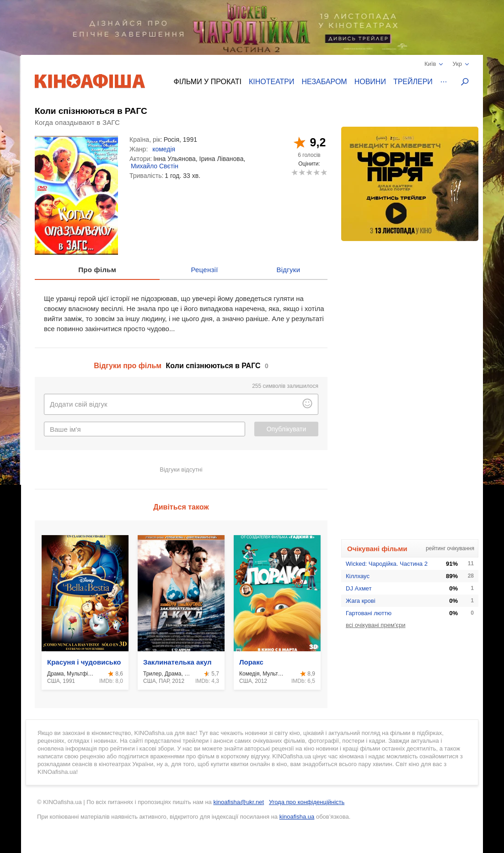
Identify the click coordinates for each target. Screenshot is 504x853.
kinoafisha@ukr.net (239, 802)
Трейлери (413, 82)
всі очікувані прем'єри (375, 625)
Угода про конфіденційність (307, 802)
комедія (164, 149)
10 (324, 172)
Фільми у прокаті (208, 82)
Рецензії (204, 270)
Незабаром (324, 82)
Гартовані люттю (369, 613)
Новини (370, 82)
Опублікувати (287, 429)
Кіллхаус (358, 576)
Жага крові (361, 601)
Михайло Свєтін (155, 166)
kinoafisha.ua (297, 817)
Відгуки (288, 270)
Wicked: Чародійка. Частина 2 (387, 564)
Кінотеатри (272, 82)
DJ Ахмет (359, 588)
